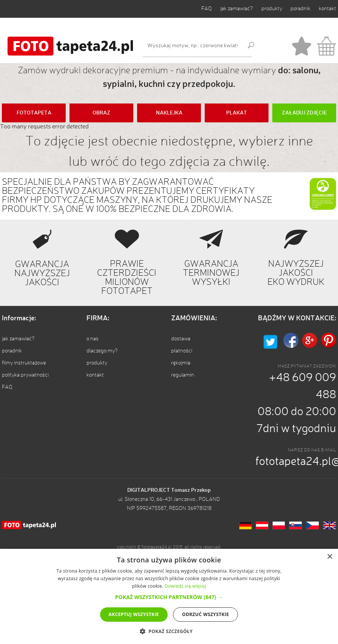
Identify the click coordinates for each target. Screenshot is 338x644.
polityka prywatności (25, 375)
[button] (169, 597)
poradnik (300, 9)
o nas (93, 339)
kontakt (327, 9)
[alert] (169, 596)
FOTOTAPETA (34, 113)
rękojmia (181, 363)
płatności (182, 351)
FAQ (207, 9)
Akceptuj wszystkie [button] (134, 614)
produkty (272, 9)
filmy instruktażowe (24, 363)
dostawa (181, 339)
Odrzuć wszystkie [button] (205, 614)
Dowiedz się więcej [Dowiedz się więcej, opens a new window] (185, 586)
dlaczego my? (102, 351)
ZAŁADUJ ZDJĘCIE (304, 113)
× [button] (330, 557)
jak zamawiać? (237, 9)
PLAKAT (237, 113)
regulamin (183, 375)
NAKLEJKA (169, 113)
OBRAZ (101, 113)
